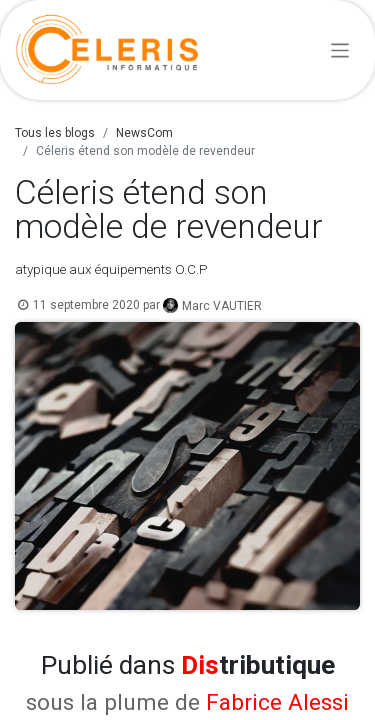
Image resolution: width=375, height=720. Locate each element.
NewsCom (144, 133)
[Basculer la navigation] (340, 49)
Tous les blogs (55, 133)
